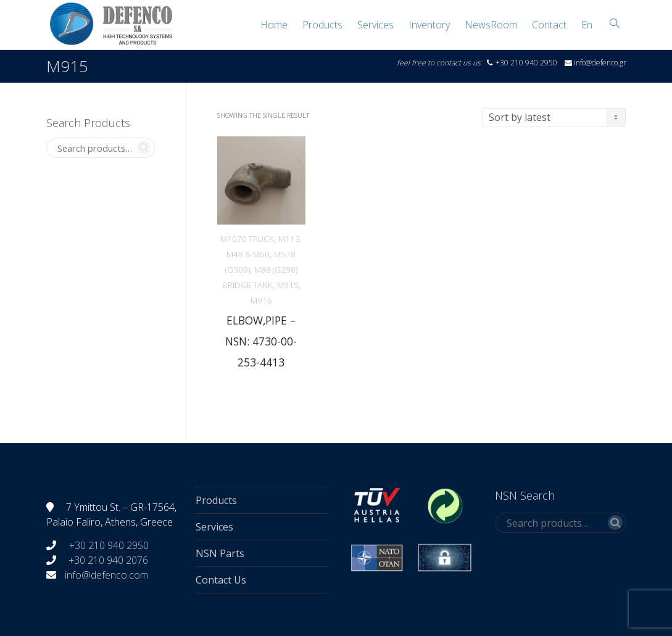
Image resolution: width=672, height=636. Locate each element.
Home (274, 25)
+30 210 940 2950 (108, 545)
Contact (549, 25)
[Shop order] (554, 117)
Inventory (429, 25)
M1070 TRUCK (247, 239)
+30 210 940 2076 (108, 560)
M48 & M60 (248, 254)
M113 (289, 239)
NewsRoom (491, 25)
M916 (261, 300)
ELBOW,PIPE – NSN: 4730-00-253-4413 (261, 341)
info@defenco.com (106, 575)
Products (322, 25)
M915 (288, 285)
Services (375, 25)
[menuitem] (587, 25)
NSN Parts (220, 553)
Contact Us (221, 580)
